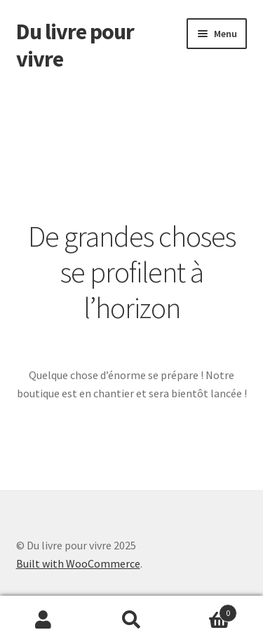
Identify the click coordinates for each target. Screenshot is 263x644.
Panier (206, 610)
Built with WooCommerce (78, 563)
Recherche (131, 620)
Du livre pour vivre (75, 45)
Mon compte (44, 620)
